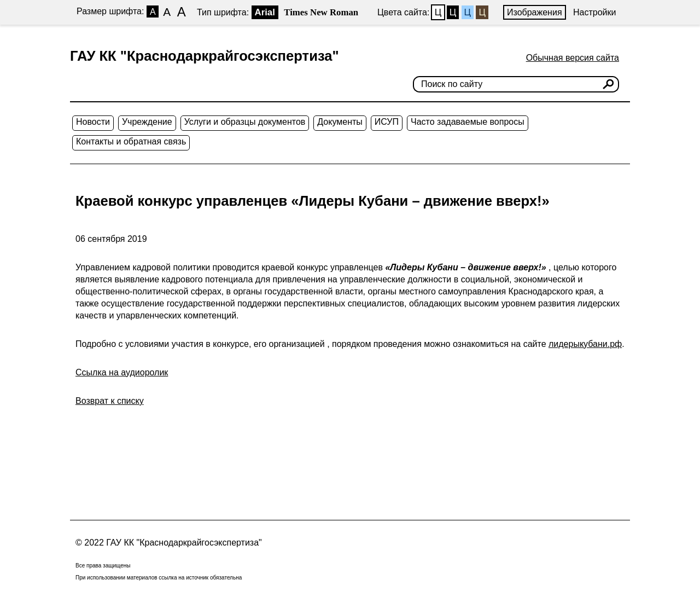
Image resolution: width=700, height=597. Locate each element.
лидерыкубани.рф (585, 344)
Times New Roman (321, 12)
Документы (340, 122)
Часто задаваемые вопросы (468, 122)
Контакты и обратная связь (131, 141)
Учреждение (147, 122)
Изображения (535, 12)
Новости (93, 122)
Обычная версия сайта (573, 58)
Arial (265, 12)
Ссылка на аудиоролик (122, 372)
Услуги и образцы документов (245, 122)
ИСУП (387, 122)
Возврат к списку (110, 401)
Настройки (594, 12)
